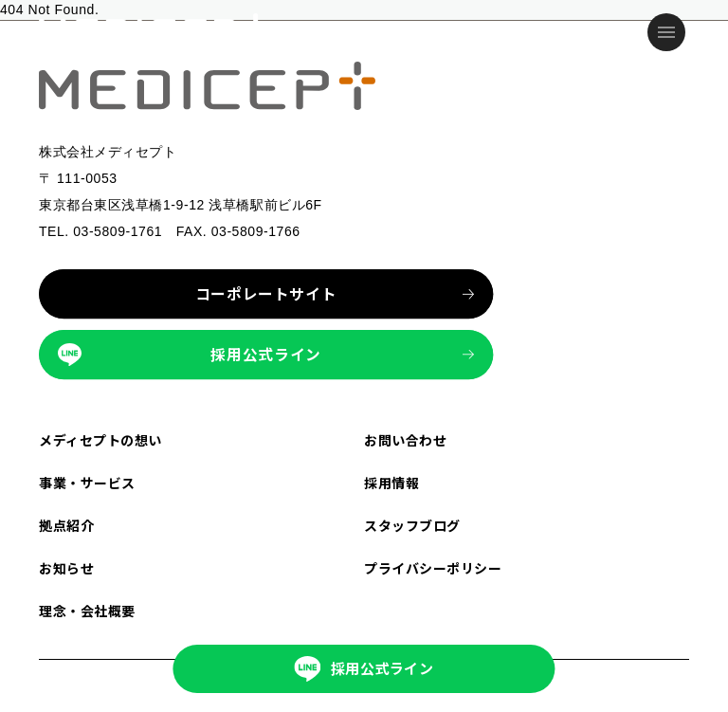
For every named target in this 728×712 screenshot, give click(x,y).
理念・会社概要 (87, 611)
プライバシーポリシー (433, 568)
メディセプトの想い (100, 440)
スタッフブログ (412, 525)
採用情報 (391, 483)
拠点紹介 (66, 525)
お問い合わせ (405, 440)
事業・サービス (87, 483)
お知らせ (66, 568)
